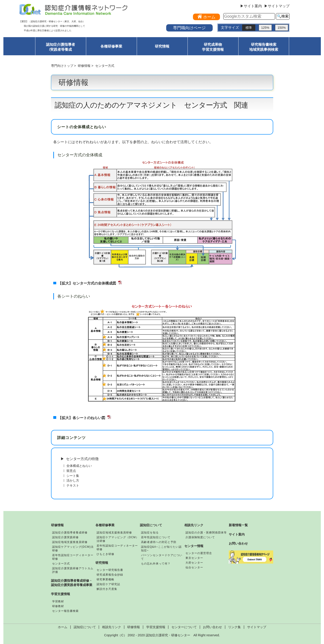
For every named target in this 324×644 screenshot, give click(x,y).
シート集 (73, 476)
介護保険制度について (200, 537)
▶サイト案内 (251, 6)
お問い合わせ (238, 543)
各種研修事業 (111, 46)
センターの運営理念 (199, 553)
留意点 (71, 471)
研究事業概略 (105, 579)
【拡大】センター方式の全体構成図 (87, 283)
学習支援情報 (61, 594)
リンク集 (234, 627)
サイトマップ (257, 627)
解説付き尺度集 (107, 589)
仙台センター (194, 567)
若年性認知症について (156, 537)
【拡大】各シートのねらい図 (82, 418)
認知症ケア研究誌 (108, 584)
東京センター (194, 558)
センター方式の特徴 (82, 459)
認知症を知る (150, 533)
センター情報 (194, 546)
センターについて (184, 627)
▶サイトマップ (277, 6)
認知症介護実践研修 (65, 537)
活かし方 (73, 480)
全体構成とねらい (79, 466)
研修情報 (84, 66)
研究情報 (162, 46)
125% (265, 28)
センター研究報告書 (110, 570)
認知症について (151, 525)
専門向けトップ (62, 66)
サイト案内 (237, 534)
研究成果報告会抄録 (110, 575)
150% (282, 28)
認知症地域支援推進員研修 (70, 542)
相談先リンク (194, 525)
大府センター (194, 563)
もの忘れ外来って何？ (156, 564)
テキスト (73, 485)
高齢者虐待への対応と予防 (159, 542)
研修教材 (58, 606)
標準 (249, 28)
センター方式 (61, 564)
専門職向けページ (189, 28)
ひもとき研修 (105, 554)
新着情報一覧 (238, 525)
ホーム (63, 627)
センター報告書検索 (65, 611)
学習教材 (58, 601)
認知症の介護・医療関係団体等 (206, 533)
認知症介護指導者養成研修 (70, 533)
